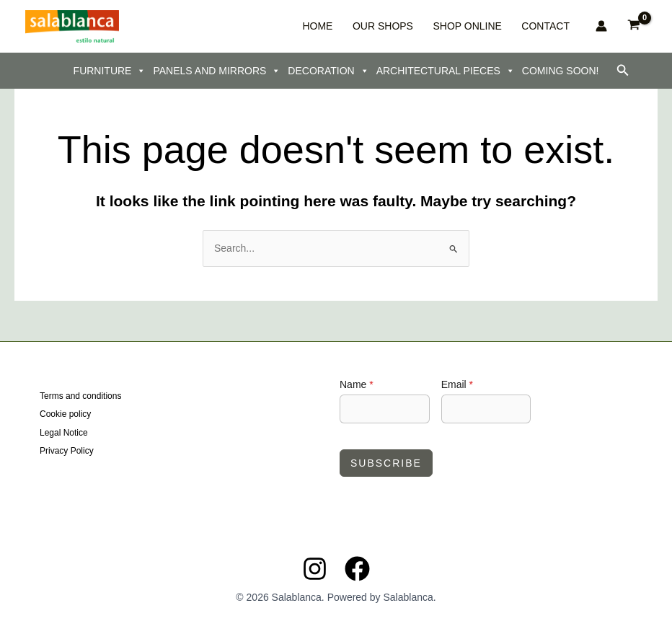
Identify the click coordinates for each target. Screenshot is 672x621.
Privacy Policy (67, 451)
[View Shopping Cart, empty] (634, 26)
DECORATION (328, 71)
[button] (623, 71)
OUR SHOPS (412, 26)
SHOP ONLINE (484, 26)
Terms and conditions (80, 396)
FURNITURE (110, 71)
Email (457, 384)
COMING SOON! (561, 71)
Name (357, 384)
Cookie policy (65, 415)
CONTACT (550, 26)
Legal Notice (64, 433)
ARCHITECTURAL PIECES (446, 71)
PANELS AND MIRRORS (217, 71)
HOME (360, 26)
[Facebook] (357, 569)
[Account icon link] (601, 26)
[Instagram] (315, 569)
